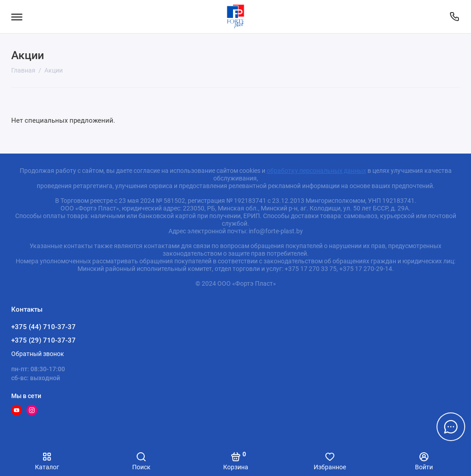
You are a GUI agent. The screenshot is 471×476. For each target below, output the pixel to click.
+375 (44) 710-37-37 (43, 327)
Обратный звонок (38, 354)
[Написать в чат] (451, 427)
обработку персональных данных (316, 171)
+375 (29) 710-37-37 (43, 340)
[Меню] (17, 17)
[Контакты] (454, 17)
